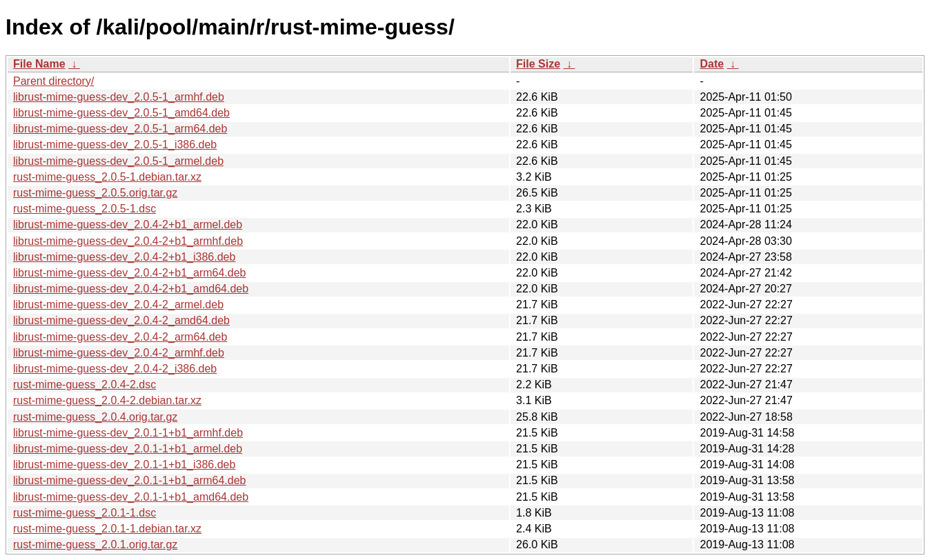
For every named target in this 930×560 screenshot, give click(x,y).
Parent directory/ (53, 81)
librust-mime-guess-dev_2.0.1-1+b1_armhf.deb (128, 433)
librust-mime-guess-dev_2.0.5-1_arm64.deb (120, 129)
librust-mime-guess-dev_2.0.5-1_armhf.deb (119, 97)
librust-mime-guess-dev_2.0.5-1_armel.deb (118, 161)
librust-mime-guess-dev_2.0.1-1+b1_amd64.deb (131, 497)
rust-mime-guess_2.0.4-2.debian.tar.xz (107, 400)
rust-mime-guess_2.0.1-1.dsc (85, 513)
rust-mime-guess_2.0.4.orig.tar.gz (95, 417)
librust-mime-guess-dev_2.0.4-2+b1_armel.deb (128, 224)
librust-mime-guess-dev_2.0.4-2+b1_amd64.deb (131, 289)
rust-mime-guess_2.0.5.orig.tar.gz (95, 193)
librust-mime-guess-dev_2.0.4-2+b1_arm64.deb (130, 273)
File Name (39, 64)
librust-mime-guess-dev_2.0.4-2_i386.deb (115, 369)
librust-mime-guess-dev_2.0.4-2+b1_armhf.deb (128, 241)
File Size (538, 64)
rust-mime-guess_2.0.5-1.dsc (85, 209)
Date (712, 64)
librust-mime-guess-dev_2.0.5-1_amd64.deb (121, 113)
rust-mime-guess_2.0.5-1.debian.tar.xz (107, 177)
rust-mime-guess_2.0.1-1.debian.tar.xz (107, 529)
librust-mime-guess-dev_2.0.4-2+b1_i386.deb (124, 257)
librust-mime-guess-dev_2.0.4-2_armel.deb (118, 304)
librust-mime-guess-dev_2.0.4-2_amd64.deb (121, 320)
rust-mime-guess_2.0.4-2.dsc (85, 384)
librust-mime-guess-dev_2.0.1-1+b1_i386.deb (124, 464)
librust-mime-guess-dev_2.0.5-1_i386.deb (115, 144)
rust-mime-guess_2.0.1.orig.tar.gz (95, 544)
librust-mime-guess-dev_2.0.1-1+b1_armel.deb (128, 449)
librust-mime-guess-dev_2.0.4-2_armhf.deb (119, 353)
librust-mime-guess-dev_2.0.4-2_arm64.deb (120, 337)
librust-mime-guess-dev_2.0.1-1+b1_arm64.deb (130, 480)
